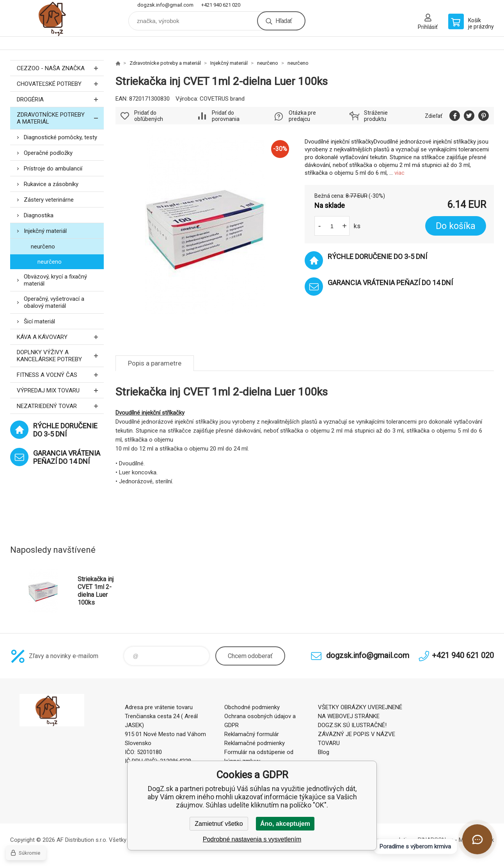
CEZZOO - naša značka (60, 68)
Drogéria (60, 99)
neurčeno (43, 247)
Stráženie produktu (376, 116)
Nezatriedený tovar (60, 406)
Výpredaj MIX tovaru (60, 390)
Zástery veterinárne (49, 200)
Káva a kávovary (60, 337)
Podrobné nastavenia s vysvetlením (252, 839)
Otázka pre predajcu (302, 116)
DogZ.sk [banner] (57, 18)
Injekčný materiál (45, 231)
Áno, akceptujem (285, 824)
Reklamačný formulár (252, 734)
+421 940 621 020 (221, 5)
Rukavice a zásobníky (51, 184)
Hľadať (284, 21)
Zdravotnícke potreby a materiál (60, 118)
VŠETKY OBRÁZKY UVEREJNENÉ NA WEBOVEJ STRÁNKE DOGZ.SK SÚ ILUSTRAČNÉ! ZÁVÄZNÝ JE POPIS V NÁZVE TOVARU (360, 725)
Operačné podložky (48, 153)
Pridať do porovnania (226, 116)
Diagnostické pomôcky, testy (60, 137)
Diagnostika (39, 215)
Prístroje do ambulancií (53, 169)
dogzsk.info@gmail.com (165, 5)
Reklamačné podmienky (255, 743)
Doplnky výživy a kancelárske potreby (60, 356)
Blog (324, 752)
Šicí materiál (39, 321)
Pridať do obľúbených (149, 116)
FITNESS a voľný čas (60, 375)
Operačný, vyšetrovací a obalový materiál (54, 302)
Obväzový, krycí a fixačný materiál (55, 280)
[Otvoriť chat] (477, 839)
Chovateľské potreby (60, 84)
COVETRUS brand (222, 99)
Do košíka (456, 226)
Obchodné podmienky (252, 707)
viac (399, 173)
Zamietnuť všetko (219, 824)
